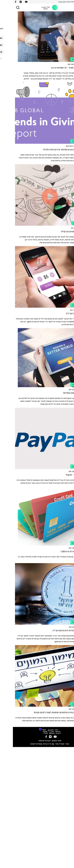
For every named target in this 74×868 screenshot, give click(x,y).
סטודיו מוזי (47, 744)
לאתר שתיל (49, 2)
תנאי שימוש (44, 741)
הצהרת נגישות (32, 741)
